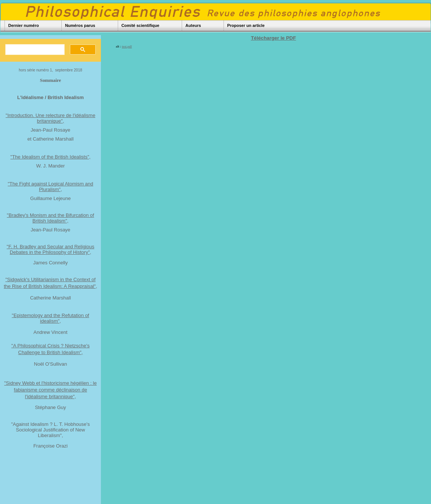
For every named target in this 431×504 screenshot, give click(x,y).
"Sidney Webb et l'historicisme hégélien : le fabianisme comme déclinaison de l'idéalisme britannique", (50, 390)
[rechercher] (34, 50)
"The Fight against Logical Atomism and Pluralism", (51, 187)
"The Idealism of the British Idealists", (50, 157)
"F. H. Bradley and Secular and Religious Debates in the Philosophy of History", (50, 249)
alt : (124, 46)
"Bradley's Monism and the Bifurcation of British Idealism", (50, 218)
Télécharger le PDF (273, 38)
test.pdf (127, 46)
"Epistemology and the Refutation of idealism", (51, 318)
